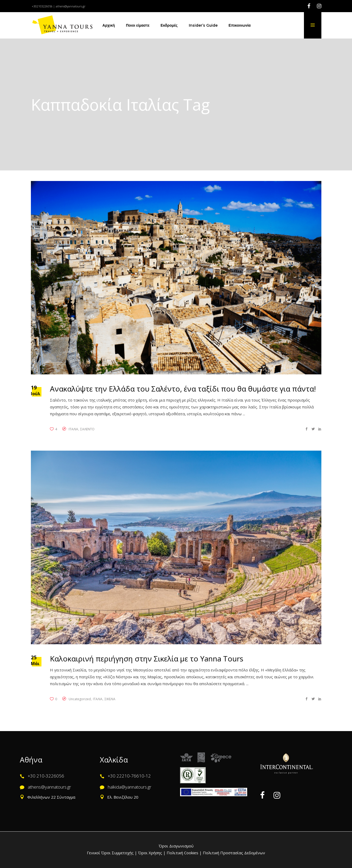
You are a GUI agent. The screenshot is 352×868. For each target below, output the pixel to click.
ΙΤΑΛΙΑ (73, 429)
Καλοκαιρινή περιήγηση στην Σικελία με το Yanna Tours (147, 659)
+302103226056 (42, 6)
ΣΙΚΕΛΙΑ (110, 699)
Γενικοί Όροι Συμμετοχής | (112, 853)
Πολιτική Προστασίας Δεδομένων (233, 853)
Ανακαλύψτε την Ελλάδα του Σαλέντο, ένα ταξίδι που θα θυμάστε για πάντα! (183, 389)
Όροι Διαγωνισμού (176, 846)
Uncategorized (80, 699)
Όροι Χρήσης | (152, 853)
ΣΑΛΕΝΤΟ (87, 429)
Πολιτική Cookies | (184, 853)
